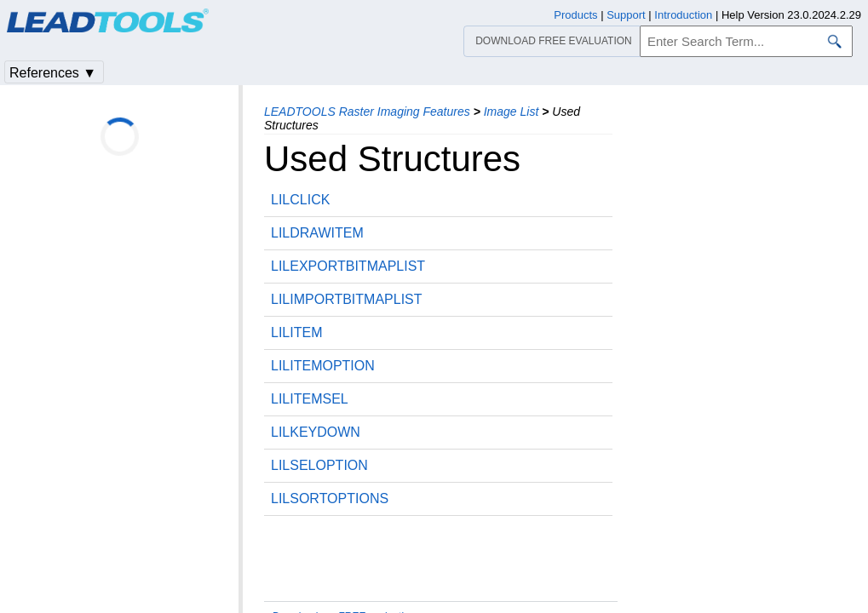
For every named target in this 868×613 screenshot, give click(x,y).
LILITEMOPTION (323, 366)
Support (626, 15)
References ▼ (53, 73)
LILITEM (296, 332)
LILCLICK (300, 200)
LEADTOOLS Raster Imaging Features (367, 112)
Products (575, 15)
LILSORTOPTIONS (330, 498)
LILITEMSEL (310, 399)
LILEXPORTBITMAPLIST (348, 266)
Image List (512, 112)
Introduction (683, 15)
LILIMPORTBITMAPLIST (347, 299)
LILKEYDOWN (316, 432)
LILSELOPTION (319, 465)
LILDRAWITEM (317, 233)
